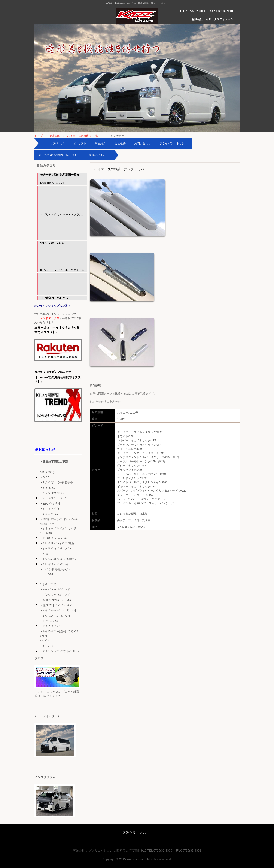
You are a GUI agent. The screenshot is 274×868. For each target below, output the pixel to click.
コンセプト (79, 143)
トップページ (55, 143)
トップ (38, 136)
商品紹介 (55, 136)
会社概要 (120, 143)
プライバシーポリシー (173, 143)
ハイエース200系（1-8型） (84, 136)
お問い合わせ (143, 143)
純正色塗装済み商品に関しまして (59, 155)
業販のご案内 (97, 155)
